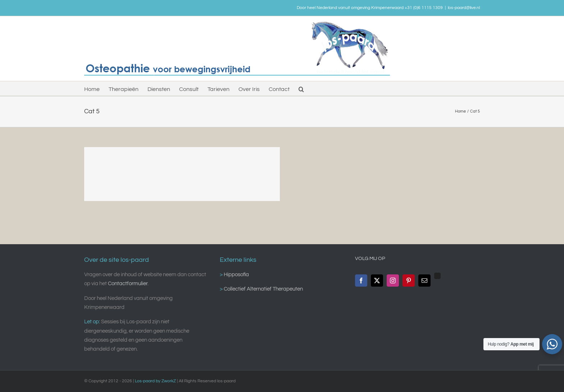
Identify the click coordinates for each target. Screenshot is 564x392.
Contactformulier (128, 284)
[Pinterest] (409, 281)
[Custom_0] (437, 276)
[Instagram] (393, 281)
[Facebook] (361, 281)
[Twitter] (377, 281)
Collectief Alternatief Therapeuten (263, 289)
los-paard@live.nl (464, 8)
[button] (301, 88)
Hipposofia (236, 275)
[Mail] (424, 281)
